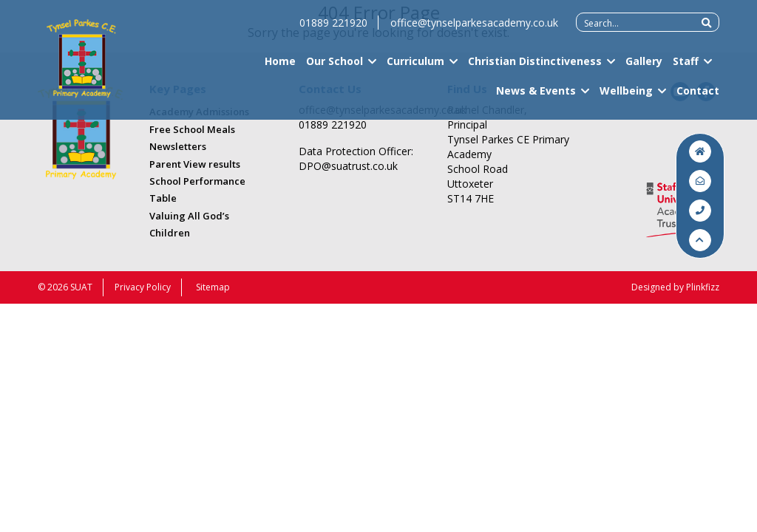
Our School (335, 67)
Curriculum (415, 67)
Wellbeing (626, 96)
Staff (686, 67)
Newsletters (178, 146)
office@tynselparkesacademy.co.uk (474, 28)
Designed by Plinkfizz (675, 287)
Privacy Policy (143, 287)
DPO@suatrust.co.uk (348, 166)
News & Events (536, 96)
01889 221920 (333, 28)
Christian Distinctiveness (535, 67)
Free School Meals (192, 129)
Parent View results (195, 164)
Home (280, 67)
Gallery (644, 67)
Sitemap (213, 287)
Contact (698, 96)
